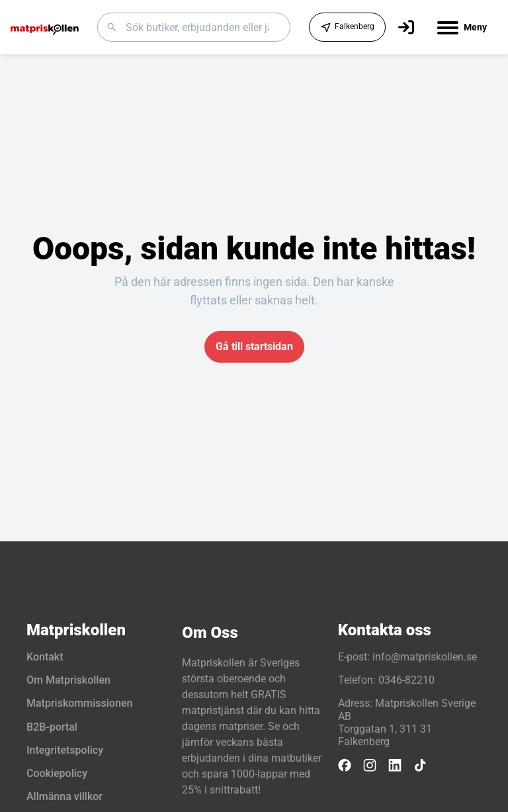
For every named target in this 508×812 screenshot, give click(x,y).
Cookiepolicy (57, 773)
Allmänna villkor (64, 796)
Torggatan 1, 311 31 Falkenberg (385, 735)
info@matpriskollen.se (425, 657)
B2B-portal (52, 727)
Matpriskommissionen (79, 703)
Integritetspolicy (65, 750)
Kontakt (45, 657)
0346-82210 (406, 680)
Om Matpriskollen (68, 680)
